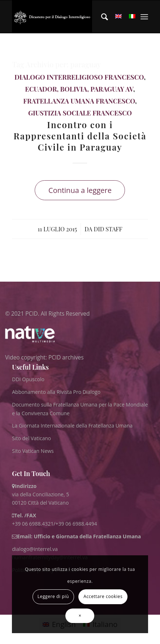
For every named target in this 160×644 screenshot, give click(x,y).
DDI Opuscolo (28, 379)
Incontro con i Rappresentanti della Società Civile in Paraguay (80, 136)
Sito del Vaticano (31, 438)
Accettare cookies (103, 596)
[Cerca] (101, 17)
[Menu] (144, 17)
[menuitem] (101, 17)
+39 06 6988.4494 (76, 524)
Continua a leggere (80, 190)
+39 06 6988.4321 (33, 524)
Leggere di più (53, 596)
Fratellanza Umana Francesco (79, 101)
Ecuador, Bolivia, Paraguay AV (79, 89)
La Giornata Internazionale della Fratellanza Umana (72, 426)
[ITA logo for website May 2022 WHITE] (52, 17)
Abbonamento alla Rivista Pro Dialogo (56, 392)
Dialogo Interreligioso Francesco (79, 77)
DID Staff (108, 229)
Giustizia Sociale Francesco (80, 113)
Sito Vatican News (33, 451)
